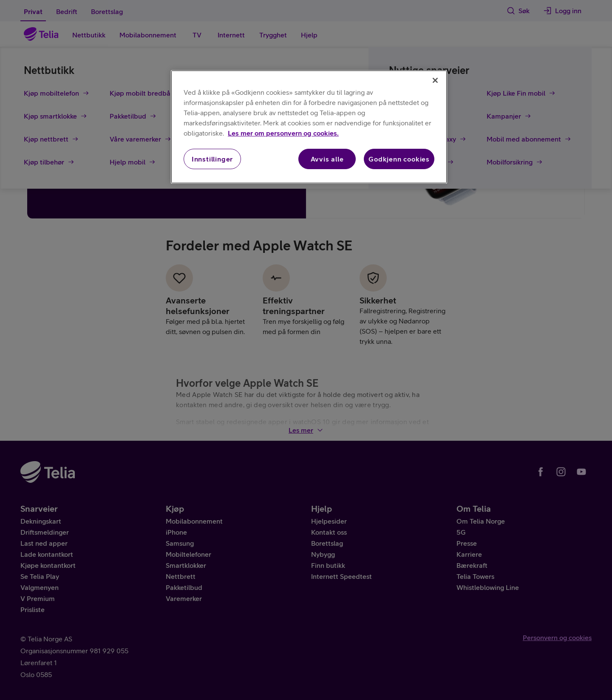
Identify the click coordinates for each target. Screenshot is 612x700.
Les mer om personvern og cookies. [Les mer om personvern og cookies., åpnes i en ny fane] (283, 133)
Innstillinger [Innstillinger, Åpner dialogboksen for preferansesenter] (212, 159)
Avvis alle (327, 159)
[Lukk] (435, 80)
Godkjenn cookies (399, 159)
